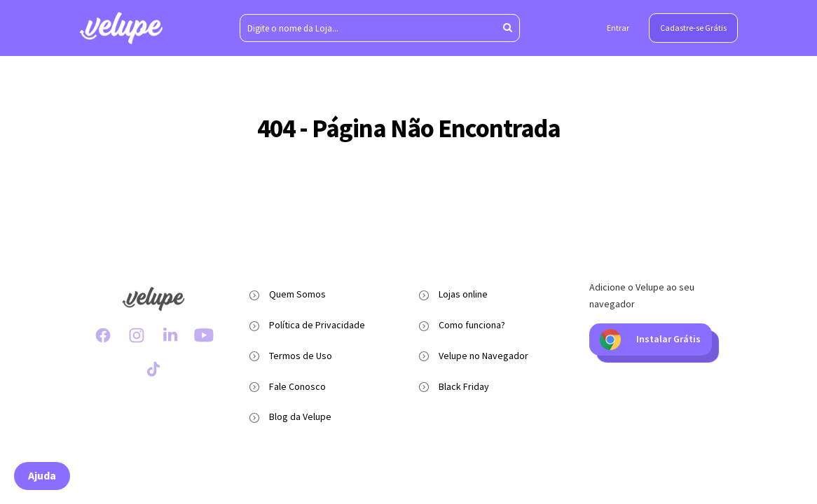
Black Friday (464, 386)
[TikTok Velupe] (153, 369)
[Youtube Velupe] (204, 335)
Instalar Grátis (650, 339)
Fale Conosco (297, 386)
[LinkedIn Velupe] (170, 335)
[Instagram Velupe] (137, 335)
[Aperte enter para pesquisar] (508, 28)
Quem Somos (297, 294)
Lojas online (463, 294)
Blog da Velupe (300, 416)
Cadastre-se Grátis (693, 28)
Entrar (618, 28)
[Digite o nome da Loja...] (380, 28)
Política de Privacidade (317, 325)
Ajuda (42, 475)
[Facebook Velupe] (103, 335)
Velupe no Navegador (483, 356)
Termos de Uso (301, 356)
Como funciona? (472, 325)
